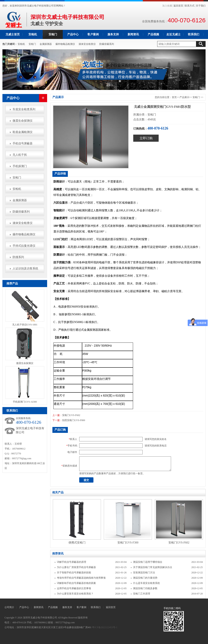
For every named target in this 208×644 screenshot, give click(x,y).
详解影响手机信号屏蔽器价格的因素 (76, 583)
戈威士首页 (13, 34)
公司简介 (9, 607)
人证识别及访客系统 (25, 269)
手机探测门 (20, 166)
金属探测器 (46, 44)
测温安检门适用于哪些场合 (148, 562)
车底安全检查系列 (24, 109)
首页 (174, 97)
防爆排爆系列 (107, 44)
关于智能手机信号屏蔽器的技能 (74, 573)
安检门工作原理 (142, 594)
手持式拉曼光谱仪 (24, 246)
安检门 (53, 34)
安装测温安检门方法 (144, 573)
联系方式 (190, 6)
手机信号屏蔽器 (23, 143)
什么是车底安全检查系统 (146, 583)
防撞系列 (18, 257)
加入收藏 (167, 6)
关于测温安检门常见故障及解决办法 (153, 567)
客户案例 (93, 34)
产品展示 (184, 97)
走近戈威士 (173, 34)
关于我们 (201, 6)
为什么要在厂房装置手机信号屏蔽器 (76, 567)
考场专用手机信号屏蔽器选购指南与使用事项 (81, 578)
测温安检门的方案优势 (145, 578)
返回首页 (178, 6)
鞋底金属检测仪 (23, 132)
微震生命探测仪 (23, 121)
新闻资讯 (133, 34)
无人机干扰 (20, 155)
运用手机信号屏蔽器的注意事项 (74, 588)
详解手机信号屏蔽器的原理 (71, 562)
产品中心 (73, 34)
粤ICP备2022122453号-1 (105, 627)
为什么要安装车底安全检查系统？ (75, 594)
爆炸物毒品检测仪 (65, 44)
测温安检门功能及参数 (145, 588)
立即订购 (146, 138)
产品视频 (153, 34)
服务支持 (113, 34)
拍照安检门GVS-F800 (74, 420)
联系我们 (194, 34)
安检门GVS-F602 (71, 415)
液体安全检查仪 (87, 44)
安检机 (33, 34)
